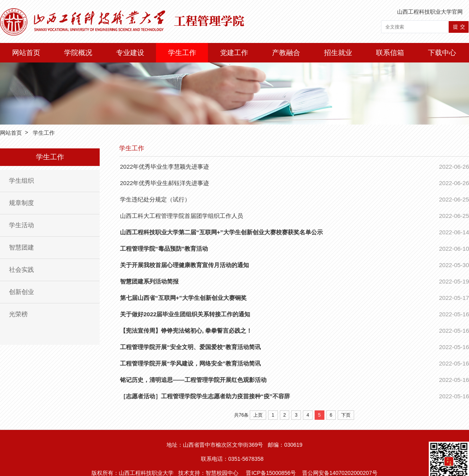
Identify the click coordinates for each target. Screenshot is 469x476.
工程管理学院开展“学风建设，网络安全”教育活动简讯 (190, 363)
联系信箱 (390, 53)
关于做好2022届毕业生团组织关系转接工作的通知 (185, 314)
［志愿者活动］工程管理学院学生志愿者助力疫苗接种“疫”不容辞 (205, 396)
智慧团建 (21, 247)
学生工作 (182, 53)
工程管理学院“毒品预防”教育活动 (164, 249)
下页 (346, 415)
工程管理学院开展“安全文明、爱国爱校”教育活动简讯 (190, 347)
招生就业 (338, 53)
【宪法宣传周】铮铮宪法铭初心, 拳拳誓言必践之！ (186, 331)
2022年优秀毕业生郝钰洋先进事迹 (165, 183)
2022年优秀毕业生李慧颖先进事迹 (165, 167)
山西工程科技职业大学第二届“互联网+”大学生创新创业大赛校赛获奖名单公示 (221, 232)
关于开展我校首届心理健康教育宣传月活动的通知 (184, 265)
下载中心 (442, 53)
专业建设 (130, 53)
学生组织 (21, 181)
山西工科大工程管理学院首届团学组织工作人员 (182, 216)
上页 (258, 415)
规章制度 (21, 203)
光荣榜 (18, 314)
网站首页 (26, 53)
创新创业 (21, 292)
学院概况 (78, 53)
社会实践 (21, 270)
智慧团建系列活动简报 (149, 281)
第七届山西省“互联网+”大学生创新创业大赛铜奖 (183, 298)
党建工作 (234, 53)
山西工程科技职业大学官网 (430, 12)
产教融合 (286, 53)
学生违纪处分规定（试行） (155, 199)
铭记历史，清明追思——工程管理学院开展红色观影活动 (193, 380)
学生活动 (21, 225)
